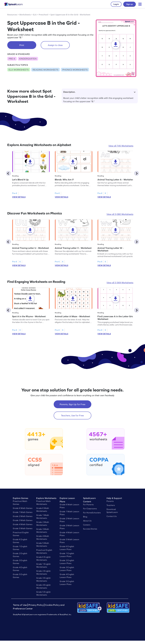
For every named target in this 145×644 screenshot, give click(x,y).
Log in (116, 4)
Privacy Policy (36, 605)
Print (22, 45)
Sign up (130, 4)
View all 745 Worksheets (121, 146)
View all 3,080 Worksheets (120, 214)
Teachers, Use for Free (72, 415)
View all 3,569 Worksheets (120, 283)
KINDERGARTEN (28, 59)
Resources (12, 15)
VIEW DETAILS (19, 197)
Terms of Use (20, 605)
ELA (35, 15)
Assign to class (55, 45)
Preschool (43, 15)
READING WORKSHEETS (45, 70)
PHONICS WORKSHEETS (75, 70)
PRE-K (12, 59)
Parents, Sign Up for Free (72, 404)
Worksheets (25, 15)
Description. (99, 92)
